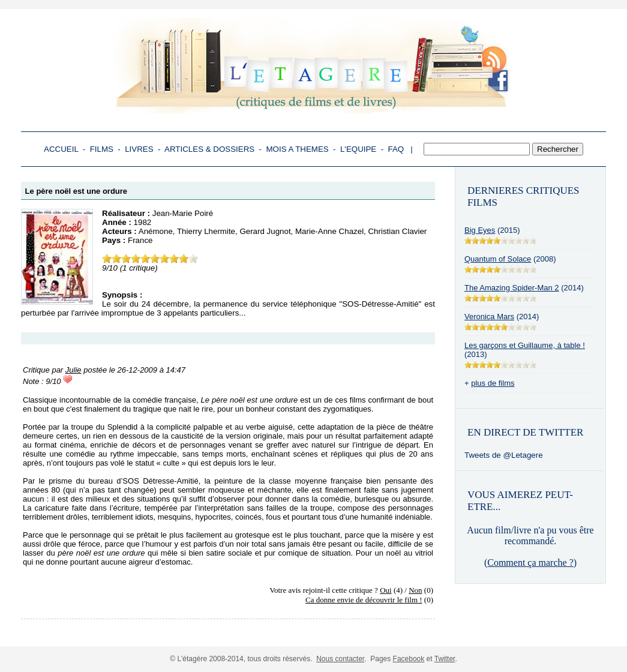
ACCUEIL (61, 149)
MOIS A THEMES (297, 149)
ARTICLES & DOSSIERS (209, 149)
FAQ (396, 149)
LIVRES (139, 149)
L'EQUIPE (358, 149)
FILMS (102, 149)
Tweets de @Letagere (504, 455)
